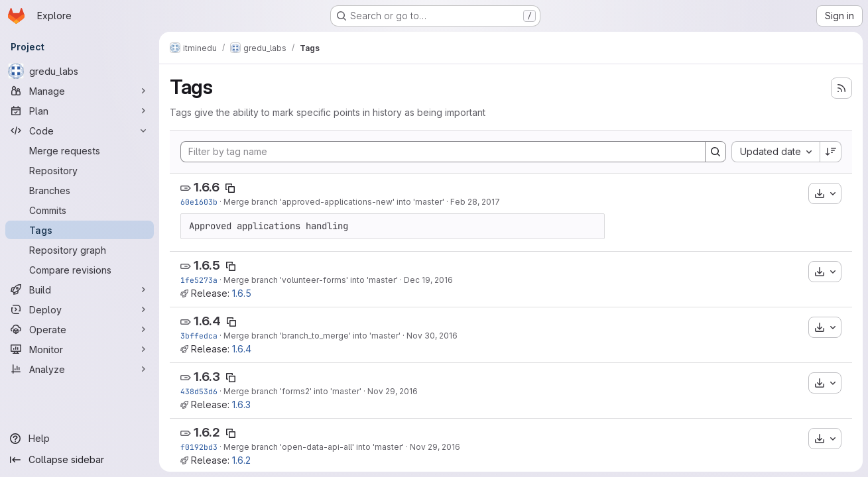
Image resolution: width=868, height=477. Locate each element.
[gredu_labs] (80, 71)
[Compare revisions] (80, 270)
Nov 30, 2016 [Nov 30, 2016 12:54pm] (432, 336)
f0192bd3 (199, 447)
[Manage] (80, 91)
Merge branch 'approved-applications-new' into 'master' (334, 202)
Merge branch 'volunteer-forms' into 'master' (311, 280)
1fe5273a (199, 280)
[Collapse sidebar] (80, 460)
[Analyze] (80, 369)
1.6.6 (207, 187)
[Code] (80, 131)
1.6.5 (207, 265)
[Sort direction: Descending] (831, 152)
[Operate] (80, 329)
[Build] (80, 290)
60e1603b (199, 202)
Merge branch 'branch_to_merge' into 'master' (312, 336)
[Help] (80, 439)
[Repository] (80, 170)
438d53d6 (199, 391)
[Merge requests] (80, 150)
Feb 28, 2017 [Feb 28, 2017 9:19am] (475, 202)
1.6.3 (207, 377)
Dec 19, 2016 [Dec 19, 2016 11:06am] (428, 280)
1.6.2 (207, 432)
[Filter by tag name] (443, 152)
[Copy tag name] (230, 188)
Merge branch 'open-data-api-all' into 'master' (314, 447)
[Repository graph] (80, 250)
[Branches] (80, 190)
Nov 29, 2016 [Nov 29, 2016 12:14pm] (435, 447)
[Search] (715, 152)
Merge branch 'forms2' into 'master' (292, 391)
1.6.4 (207, 321)
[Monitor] (80, 349)
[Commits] (80, 210)
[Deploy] (80, 309)
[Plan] (80, 111)
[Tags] (80, 230)
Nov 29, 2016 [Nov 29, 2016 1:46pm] (393, 391)
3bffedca (199, 336)
